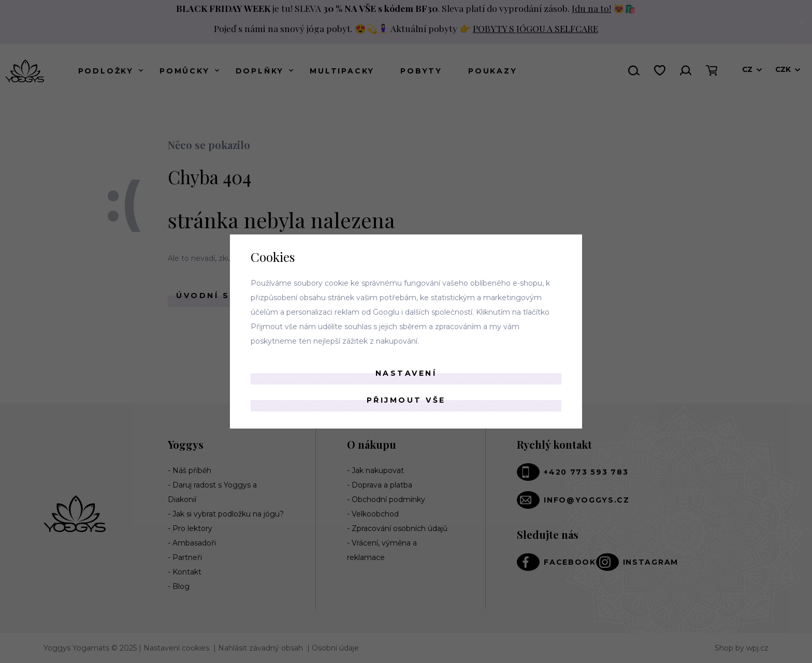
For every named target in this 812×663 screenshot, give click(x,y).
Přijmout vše (406, 400)
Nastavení (406, 373)
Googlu (386, 312)
